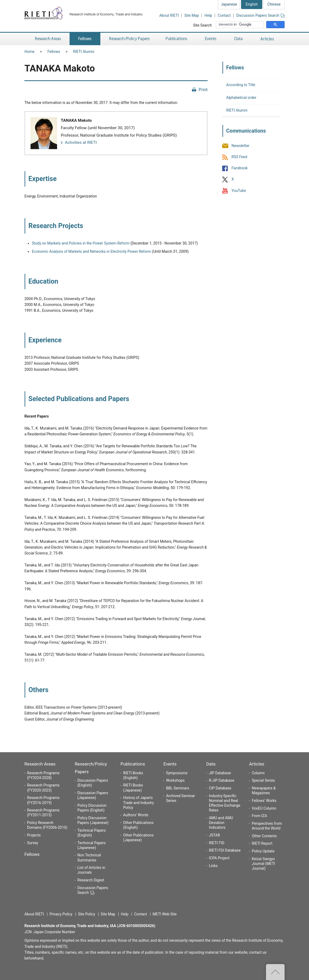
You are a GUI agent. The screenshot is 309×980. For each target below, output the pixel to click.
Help (208, 15)
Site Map (192, 15)
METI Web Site (165, 914)
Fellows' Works (264, 801)
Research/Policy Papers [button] (129, 39)
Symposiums (177, 773)
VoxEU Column (264, 808)
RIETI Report (262, 843)
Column (258, 773)
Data (211, 764)
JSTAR (214, 835)
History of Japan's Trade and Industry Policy (139, 802)
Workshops (175, 780)
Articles (257, 764)
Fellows (54, 52)
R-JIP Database (222, 780)
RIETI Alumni (84, 52)
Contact (224, 15)
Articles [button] (268, 39)
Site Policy (87, 914)
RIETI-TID (217, 843)
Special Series (263, 780)
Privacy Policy (61, 914)
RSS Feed (239, 157)
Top (275, 972)
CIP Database (220, 788)
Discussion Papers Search (260, 15)
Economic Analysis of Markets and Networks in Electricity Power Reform (91, 251)
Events (170, 764)
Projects (34, 835)
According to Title (241, 85)
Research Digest (91, 880)
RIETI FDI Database (225, 850)
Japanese (229, 4)
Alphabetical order (241, 98)
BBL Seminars (177, 788)
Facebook (240, 168)
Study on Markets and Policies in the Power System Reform (81, 243)
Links (213, 866)
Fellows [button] (85, 39)
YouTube (239, 191)
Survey (33, 843)
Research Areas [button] (47, 39)
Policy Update (263, 851)
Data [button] (238, 39)
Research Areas (40, 764)
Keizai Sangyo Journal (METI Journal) (263, 864)
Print (203, 90)
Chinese (274, 4)
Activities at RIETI (81, 142)
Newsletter (240, 146)
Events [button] (211, 39)
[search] (240, 25)
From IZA (259, 816)
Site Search (202, 25)
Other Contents (264, 836)
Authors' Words (136, 815)
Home (29, 52)
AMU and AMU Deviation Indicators (221, 823)
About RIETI (169, 15)
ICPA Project (219, 858)
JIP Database (220, 773)
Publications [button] (177, 39)
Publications (133, 764)
